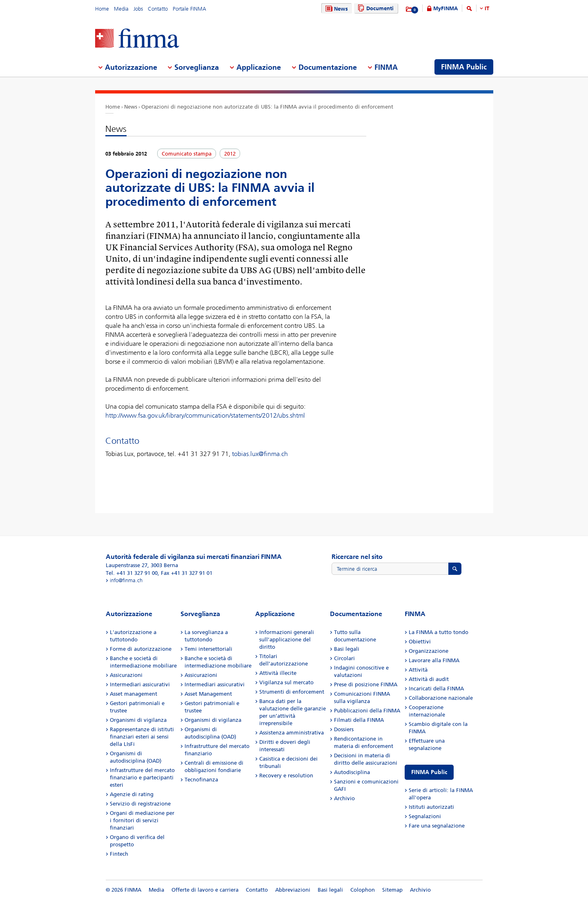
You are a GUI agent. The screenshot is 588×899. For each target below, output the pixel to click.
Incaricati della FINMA (436, 689)
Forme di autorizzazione (141, 649)
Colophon (363, 890)
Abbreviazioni (293, 890)
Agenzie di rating (132, 794)
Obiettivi (420, 642)
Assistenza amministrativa (292, 733)
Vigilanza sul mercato (286, 682)
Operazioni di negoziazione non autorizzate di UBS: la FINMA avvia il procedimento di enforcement (267, 107)
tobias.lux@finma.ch (260, 454)
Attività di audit (429, 679)
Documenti (375, 8)
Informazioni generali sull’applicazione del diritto (287, 640)
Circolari (344, 658)
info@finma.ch (126, 580)
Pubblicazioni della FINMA (367, 711)
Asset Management (208, 694)
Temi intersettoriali (208, 649)
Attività (418, 670)
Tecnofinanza (201, 780)
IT (487, 8)
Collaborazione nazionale (441, 698)
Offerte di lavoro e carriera (205, 890)
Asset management (134, 694)
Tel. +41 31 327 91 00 (132, 573)
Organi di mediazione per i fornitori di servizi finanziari (142, 820)
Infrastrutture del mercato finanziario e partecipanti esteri (142, 778)
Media (121, 9)
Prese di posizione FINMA (366, 684)
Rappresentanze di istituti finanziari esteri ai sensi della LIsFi (142, 737)
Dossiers (344, 729)
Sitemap (392, 890)
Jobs (138, 9)
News (336, 9)
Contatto (158, 9)
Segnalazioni (425, 816)
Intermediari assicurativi (140, 684)
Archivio (344, 798)
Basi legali (347, 649)
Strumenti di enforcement (292, 692)
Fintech (119, 854)
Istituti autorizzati (431, 807)
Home (102, 9)
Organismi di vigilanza (138, 720)
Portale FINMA (189, 9)
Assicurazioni (126, 675)
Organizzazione (429, 651)
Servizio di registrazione (140, 804)
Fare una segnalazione (437, 826)
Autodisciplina (352, 772)
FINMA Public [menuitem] (464, 67)
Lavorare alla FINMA (434, 660)
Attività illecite (278, 673)
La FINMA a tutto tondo (439, 632)
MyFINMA (445, 8)
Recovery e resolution (286, 775)
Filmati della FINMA (359, 720)
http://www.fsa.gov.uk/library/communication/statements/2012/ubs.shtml (205, 415)
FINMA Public (429, 772)
